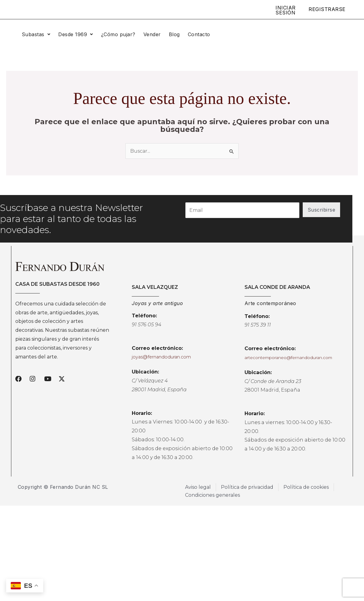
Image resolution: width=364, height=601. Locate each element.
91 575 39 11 (258, 325)
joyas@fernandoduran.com (161, 357)
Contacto (199, 34)
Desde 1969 (76, 34)
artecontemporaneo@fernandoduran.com (288, 358)
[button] (36, 34)
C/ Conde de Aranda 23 (273, 381)
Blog (174, 34)
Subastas (36, 34)
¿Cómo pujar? (118, 34)
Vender (152, 34)
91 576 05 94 (146, 325)
